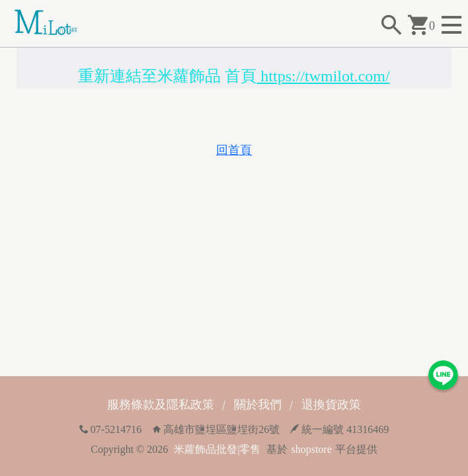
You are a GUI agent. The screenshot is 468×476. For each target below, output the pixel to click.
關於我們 (258, 405)
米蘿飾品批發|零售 (217, 449)
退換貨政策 (331, 405)
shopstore (311, 449)
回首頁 (234, 150)
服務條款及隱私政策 (161, 405)
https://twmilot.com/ (323, 76)
